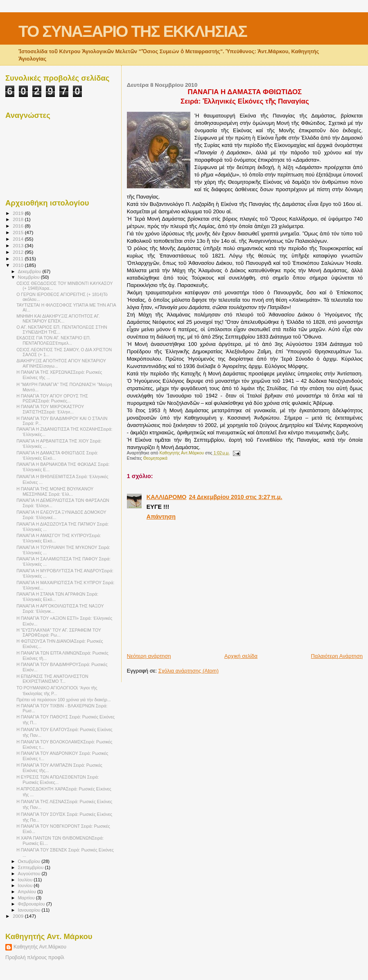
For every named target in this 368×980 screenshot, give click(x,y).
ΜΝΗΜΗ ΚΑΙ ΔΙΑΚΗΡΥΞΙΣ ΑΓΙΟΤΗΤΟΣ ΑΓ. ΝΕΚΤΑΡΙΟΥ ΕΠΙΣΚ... (58, 318)
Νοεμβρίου (29, 277)
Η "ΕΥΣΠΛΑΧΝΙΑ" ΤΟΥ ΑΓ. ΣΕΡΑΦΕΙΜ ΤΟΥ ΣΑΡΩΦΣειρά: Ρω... (59, 632)
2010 (19, 265)
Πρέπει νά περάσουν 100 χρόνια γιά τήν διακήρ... (64, 700)
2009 (19, 916)
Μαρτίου (27, 898)
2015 (19, 232)
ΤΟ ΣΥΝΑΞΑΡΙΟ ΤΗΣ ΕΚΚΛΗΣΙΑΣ (133, 31)
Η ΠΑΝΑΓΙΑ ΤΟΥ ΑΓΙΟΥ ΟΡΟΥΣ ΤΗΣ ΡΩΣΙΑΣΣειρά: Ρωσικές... (52, 398)
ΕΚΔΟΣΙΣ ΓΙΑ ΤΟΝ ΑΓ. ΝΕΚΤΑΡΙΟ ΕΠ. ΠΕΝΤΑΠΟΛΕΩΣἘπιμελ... (54, 340)
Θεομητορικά (155, 458)
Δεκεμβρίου (30, 271)
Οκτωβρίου (30, 861)
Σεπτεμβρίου (32, 867)
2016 (19, 226)
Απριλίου (28, 892)
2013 (19, 245)
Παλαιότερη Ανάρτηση (337, 656)
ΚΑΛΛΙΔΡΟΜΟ (167, 497)
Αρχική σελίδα (241, 656)
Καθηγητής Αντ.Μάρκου (40, 947)
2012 (19, 252)
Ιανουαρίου (30, 910)
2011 (19, 259)
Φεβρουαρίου (32, 904)
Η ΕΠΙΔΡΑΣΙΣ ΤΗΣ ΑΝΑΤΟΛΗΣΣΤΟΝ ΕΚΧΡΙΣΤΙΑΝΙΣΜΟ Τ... (52, 679)
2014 (19, 239)
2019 (19, 213)
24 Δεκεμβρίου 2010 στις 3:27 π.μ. (235, 497)
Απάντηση (161, 517)
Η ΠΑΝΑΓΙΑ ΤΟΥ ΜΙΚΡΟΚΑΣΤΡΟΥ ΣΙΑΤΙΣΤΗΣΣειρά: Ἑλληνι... (50, 409)
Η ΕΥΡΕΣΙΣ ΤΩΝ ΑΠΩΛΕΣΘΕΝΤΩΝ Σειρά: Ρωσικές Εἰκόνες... (58, 780)
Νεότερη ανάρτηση (149, 656)
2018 (19, 219)
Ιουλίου (26, 880)
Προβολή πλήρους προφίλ (35, 957)
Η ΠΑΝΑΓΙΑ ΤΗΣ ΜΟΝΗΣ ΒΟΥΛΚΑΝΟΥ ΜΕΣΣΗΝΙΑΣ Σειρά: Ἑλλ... (55, 491)
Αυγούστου (30, 874)
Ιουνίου (26, 885)
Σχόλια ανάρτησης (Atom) (189, 671)
